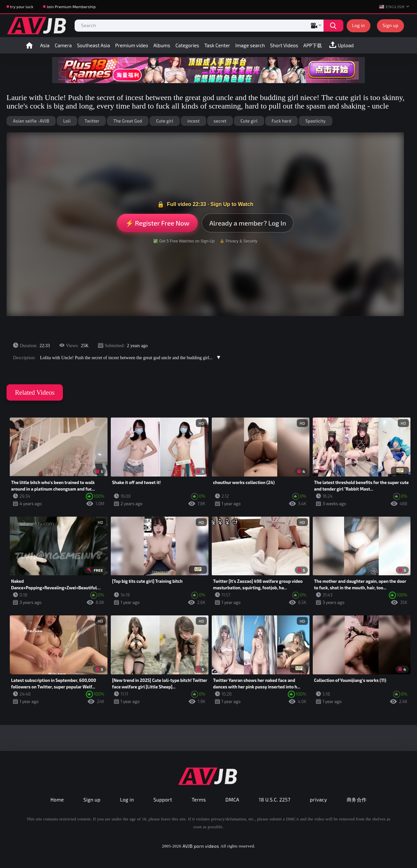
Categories (187, 45)
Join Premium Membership (71, 7)
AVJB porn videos (201, 846)
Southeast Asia (93, 45)
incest (194, 121)
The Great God (128, 121)
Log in (359, 25)
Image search (250, 45)
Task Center (217, 45)
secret (220, 121)
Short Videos (284, 45)
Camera (63, 45)
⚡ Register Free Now (158, 223)
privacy (318, 800)
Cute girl (165, 121)
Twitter (92, 121)
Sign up (390, 25)
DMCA (232, 800)
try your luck (22, 7)
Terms (199, 800)
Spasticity (315, 121)
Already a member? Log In (248, 223)
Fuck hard (282, 121)
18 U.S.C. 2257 (275, 800)
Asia (45, 45)
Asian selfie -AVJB (31, 121)
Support (163, 800)
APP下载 (313, 45)
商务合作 (357, 800)
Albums (162, 45)
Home (29, 45)
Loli (67, 121)
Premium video (132, 45)
